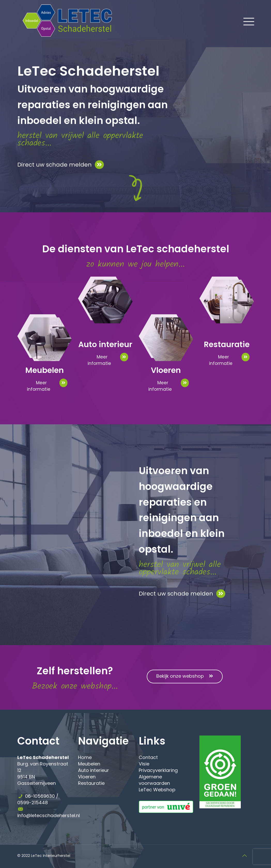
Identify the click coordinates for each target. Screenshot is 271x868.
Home (85, 757)
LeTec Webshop (157, 790)
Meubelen (89, 764)
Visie (144, 764)
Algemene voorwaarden (154, 780)
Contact (148, 757)
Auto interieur (94, 770)
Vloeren (87, 777)
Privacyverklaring (158, 770)
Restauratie (91, 783)
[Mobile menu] (246, 20)
